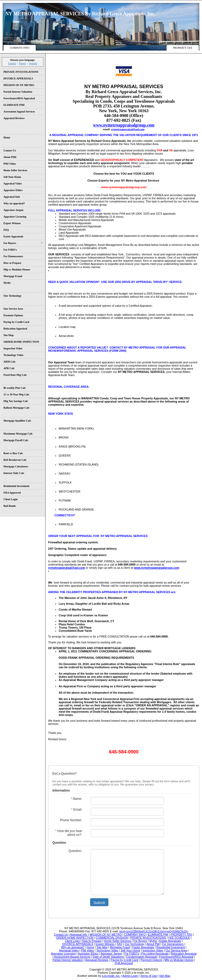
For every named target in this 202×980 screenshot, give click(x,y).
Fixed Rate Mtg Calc (15, 375)
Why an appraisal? (14, 203)
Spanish (33, 63)
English (12, 63)
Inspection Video (13, 348)
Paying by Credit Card (16, 322)
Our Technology (12, 296)
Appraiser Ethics (13, 190)
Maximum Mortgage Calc (18, 434)
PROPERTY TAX (183, 48)
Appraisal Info (12, 197)
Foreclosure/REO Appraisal (19, 98)
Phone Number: (71, 820)
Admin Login (130, 976)
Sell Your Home (12, 177)
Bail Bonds (10, 506)
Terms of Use (149, 976)
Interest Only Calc (14, 473)
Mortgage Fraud (13, 276)
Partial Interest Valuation (18, 92)
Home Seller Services (15, 170)
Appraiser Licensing (15, 217)
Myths (7, 283)
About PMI (10, 157)
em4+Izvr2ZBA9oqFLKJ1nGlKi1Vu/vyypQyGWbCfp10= (154, 931)
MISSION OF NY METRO (19, 85)
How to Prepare (12, 263)
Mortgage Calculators (16, 466)
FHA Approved (12, 493)
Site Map (9, 335)
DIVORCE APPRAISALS (18, 78)
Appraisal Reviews (14, 118)
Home (7, 137)
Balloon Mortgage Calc (17, 408)
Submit (99, 903)
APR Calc (9, 368)
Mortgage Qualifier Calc (17, 421)
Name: (76, 799)
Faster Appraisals (13, 236)
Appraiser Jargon (13, 210)
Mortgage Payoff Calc (16, 440)
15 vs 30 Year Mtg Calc (16, 394)
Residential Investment (16, 486)
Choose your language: (23, 60)
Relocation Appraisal (15, 329)
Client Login (11, 499)
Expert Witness (12, 223)
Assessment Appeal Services (19, 112)
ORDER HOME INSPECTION (21, 342)
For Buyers (10, 243)
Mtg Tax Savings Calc (16, 401)
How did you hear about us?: (69, 833)
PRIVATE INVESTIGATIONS (21, 72)
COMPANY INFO (20, 48)
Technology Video (13, 355)
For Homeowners (13, 256)
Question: (75, 851)
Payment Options (13, 315)
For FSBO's (10, 250)
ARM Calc (10, 362)
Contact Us (10, 150)
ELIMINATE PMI (14, 105)
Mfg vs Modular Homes (17, 270)
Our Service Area (13, 309)
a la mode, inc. (111, 976)
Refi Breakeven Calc (15, 460)
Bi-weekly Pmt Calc (15, 388)
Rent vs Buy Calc (13, 453)
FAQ (6, 230)
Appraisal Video (13, 184)
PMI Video (10, 164)
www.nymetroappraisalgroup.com (156, 568)
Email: (77, 810)
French (23, 63)
